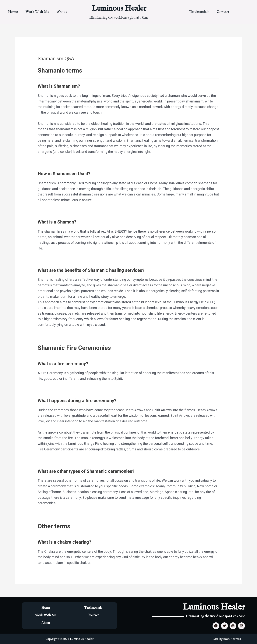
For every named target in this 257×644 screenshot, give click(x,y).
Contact (223, 12)
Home (13, 12)
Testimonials (199, 12)
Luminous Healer (119, 9)
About (62, 12)
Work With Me (37, 12)
